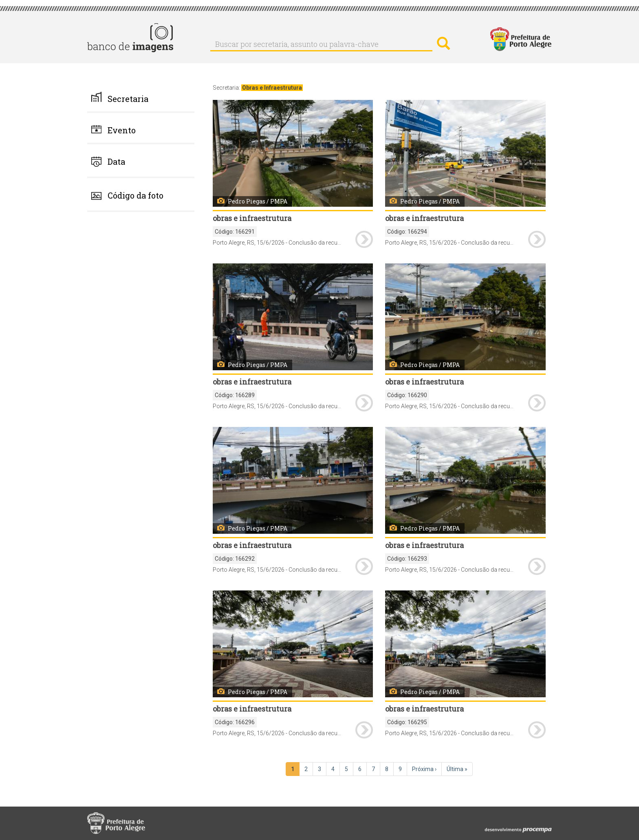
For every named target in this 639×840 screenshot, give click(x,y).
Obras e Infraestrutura (272, 88)
